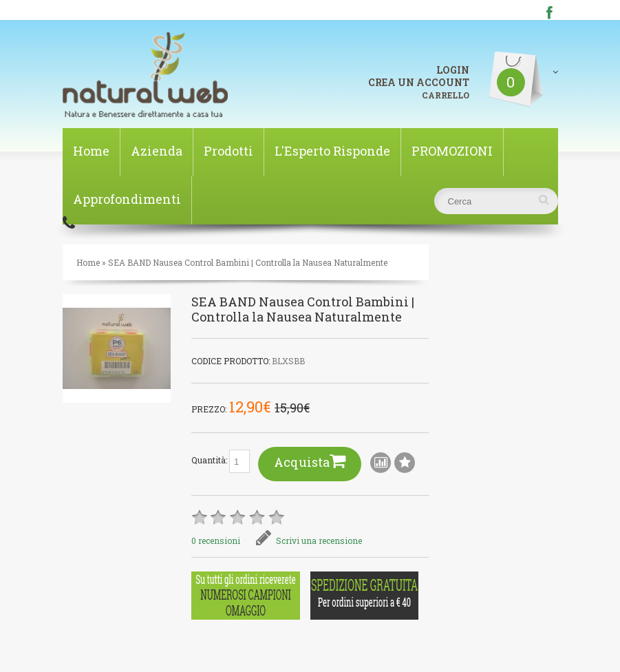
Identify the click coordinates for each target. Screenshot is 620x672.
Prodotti (228, 151)
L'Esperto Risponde (332, 151)
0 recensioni (216, 540)
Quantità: (221, 461)
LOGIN (453, 70)
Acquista (310, 461)
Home (91, 151)
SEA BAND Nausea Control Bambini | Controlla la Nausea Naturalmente (248, 262)
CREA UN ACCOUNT (419, 82)
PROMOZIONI (452, 151)
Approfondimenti (127, 199)
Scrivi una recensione (309, 540)
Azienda (157, 151)
